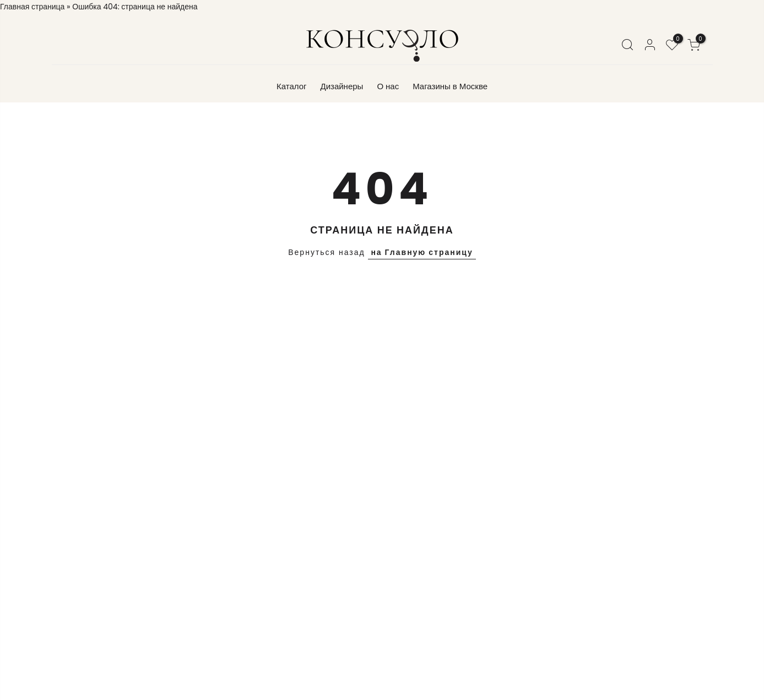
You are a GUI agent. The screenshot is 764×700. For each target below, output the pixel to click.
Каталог (292, 86)
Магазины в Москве (450, 86)
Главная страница (32, 7)
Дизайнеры (342, 86)
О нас (388, 86)
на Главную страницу (422, 252)
